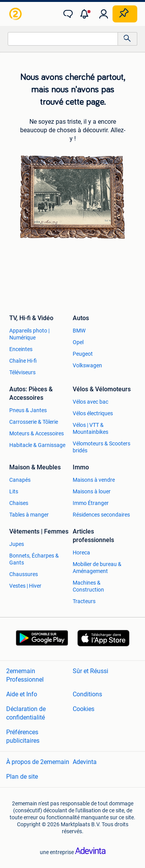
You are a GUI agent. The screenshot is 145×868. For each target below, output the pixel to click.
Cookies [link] (84, 709)
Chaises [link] (19, 503)
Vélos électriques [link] (93, 413)
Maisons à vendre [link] (94, 480)
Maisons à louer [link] (92, 491)
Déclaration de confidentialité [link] (26, 713)
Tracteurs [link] (84, 601)
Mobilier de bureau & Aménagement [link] (97, 568)
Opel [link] (78, 342)
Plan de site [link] (22, 777)
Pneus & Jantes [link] (28, 410)
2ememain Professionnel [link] (25, 675)
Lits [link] (14, 491)
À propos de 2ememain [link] (38, 762)
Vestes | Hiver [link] (25, 586)
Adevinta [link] (85, 762)
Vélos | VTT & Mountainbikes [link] (90, 428)
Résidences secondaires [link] (101, 515)
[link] (16, 14)
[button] (86, 14)
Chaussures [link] (24, 574)
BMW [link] (79, 331)
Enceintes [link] (21, 349)
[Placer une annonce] (125, 14)
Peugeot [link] (83, 354)
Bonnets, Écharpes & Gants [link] (34, 559)
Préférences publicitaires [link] (23, 736)
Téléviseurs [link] (22, 372)
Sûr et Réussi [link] (90, 671)
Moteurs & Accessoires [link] (37, 433)
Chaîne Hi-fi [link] (23, 361)
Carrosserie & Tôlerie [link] (34, 422)
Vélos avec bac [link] (90, 402)
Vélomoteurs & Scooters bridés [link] (101, 447)
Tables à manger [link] (29, 515)
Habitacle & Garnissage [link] (37, 445)
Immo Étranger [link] (91, 503)
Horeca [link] (81, 553)
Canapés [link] (20, 480)
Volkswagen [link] (87, 365)
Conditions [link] (87, 694)
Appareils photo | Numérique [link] (29, 334)
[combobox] (63, 39)
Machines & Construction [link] (88, 586)
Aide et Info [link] (22, 694)
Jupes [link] (17, 544)
